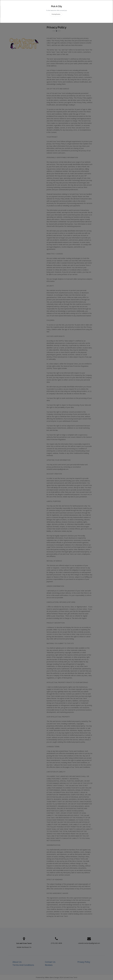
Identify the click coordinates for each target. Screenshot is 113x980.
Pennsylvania (56, 14)
